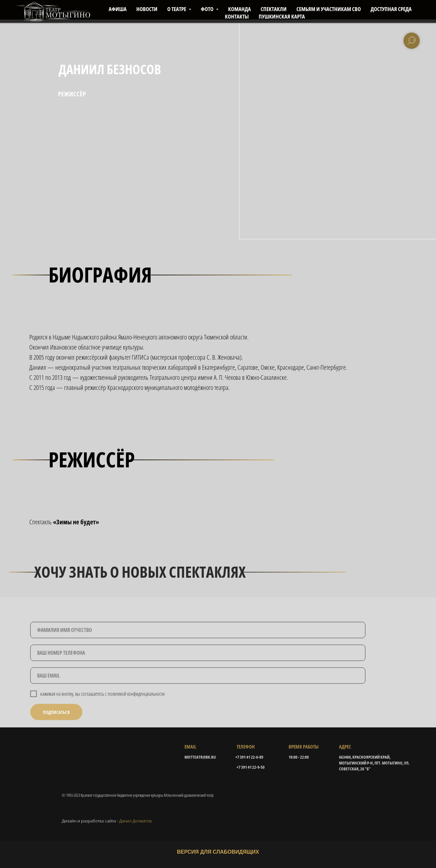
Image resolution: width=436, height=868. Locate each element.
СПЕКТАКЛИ (274, 9)
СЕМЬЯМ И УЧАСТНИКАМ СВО (329, 9)
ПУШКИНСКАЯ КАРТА (282, 16)
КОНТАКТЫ (237, 16)
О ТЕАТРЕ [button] (177, 9)
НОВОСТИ (147, 9)
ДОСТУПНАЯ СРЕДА (391, 9)
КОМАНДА (239, 9)
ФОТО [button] (208, 9)
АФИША (118, 9)
